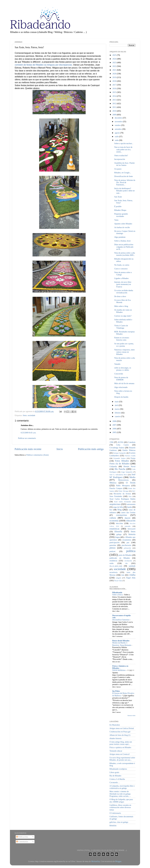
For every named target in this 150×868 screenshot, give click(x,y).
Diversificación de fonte (124, 176)
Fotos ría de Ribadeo (120, 464)
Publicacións (22, 837)
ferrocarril (132, 529)
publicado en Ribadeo (120, 558)
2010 (115, 111)
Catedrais (132, 442)
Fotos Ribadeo (122, 461)
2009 (115, 115)
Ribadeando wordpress (118, 769)
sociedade (31, 415)
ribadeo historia (115, 738)
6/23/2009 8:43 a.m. (28, 433)
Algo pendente (120, 237)
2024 (115, 59)
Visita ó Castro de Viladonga (121, 327)
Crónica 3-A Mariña (117, 779)
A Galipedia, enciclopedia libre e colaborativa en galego (122, 787)
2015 (115, 92)
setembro (119, 129)
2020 (115, 74)
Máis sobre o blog (121, 306)
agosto (118, 133)
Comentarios (22, 842)
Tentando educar (116, 751)
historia (132, 534)
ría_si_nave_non (116, 566)
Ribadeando (117, 592)
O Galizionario (115, 813)
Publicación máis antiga (91, 449)
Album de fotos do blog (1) (120, 735)
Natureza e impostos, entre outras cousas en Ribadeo (124, 352)
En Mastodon (115, 725)
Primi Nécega (123, 491)
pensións (113, 545)
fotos (25, 415)
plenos (113, 548)
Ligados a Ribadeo (121, 278)
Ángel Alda (131, 578)
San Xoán (118, 197)
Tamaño (117, 364)
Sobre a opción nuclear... (124, 143)
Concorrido (119, 374)
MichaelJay (96, 861)
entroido (128, 526)
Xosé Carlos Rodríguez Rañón (122, 499)
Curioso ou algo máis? (123, 316)
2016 (115, 88)
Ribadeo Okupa (120, 210)
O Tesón (131, 483)
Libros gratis (114, 772)
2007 (115, 425)
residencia (113, 561)
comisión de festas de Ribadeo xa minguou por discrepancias (43, 65)
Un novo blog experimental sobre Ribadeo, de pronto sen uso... (122, 759)
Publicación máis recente (28, 449)
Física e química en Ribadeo (120, 747)
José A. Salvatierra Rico (118, 475)
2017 (115, 85)
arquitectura (115, 504)
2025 (115, 55)
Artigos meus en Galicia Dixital (122, 728)
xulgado (118, 578)
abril (117, 405)
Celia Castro (122, 445)
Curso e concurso (121, 269)
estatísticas (114, 529)
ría (126, 563)
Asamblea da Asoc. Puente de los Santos (124, 164)
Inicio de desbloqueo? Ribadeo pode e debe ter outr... (125, 191)
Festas (133, 458)
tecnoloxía (113, 572)
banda (129, 507)
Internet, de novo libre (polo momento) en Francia (123, 284)
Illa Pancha (120, 469)
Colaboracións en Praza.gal (120, 732)
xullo (117, 137)
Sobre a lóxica (118, 595)
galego (119, 534)
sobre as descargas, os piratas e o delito (123, 369)
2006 (115, 429)
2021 (115, 70)
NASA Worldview (119, 670)
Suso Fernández (116, 496)
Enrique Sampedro (120, 453)
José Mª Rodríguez (122, 476)
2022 (115, 66)
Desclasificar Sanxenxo (121, 620)
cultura (113, 518)
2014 (115, 96)
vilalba (132, 575)
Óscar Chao (118, 581)
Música (113, 483)
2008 (115, 421)
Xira (130, 496)
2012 (115, 103)
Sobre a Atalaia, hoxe (122, 241)
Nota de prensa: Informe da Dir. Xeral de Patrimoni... (125, 182)
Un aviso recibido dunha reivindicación (124, 292)
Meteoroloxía (123, 480)
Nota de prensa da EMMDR (121, 379)
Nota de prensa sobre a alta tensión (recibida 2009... (125, 254)
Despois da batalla (121, 397)
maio (117, 402)
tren (123, 575)
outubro (118, 125)
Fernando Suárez (120, 458)
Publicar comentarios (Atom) (38, 455)
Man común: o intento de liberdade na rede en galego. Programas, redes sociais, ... (120, 794)
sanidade (132, 566)
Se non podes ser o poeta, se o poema (124, 345)
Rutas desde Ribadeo (121, 641)
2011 (115, 107)
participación (114, 542)
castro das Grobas (128, 512)
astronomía (131, 504)
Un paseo (118, 169)
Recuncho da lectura (122, 494)
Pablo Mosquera (123, 486)
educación (131, 521)
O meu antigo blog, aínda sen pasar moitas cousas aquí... (121, 743)
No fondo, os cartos (122, 265)
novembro (119, 122)
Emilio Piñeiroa (129, 450)
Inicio (60, 449)
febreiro (118, 413)
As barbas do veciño (122, 227)
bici (111, 510)
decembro (119, 118)
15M (111, 442)
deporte (128, 518)
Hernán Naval (130, 466)
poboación (127, 548)
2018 (115, 81)
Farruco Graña (130, 456)
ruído (112, 563)
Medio (132, 477)
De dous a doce (120, 296)
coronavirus (122, 515)
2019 (115, 77)
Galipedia (113, 466)
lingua (117, 537)
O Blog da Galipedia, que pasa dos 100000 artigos (121, 801)
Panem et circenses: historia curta (122, 339)
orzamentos (127, 540)
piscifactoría (126, 545)
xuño (117, 140)
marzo (117, 409)
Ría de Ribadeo (115, 776)
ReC (134, 491)
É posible (118, 206)
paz (128, 542)
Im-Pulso (116, 691)
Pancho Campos (116, 488)
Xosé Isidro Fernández (123, 502)
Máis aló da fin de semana (124, 383)
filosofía (118, 532)
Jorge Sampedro (127, 472)
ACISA (121, 442)
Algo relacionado (121, 387)
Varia (116, 220)
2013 (115, 100)
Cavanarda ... (115, 782)
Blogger (118, 861)
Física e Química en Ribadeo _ (120, 667)
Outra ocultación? (121, 155)
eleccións (119, 523)
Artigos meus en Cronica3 (120, 754)
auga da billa (118, 507)
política (131, 551)
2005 (115, 432)
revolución (128, 561)
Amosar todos (131, 715)
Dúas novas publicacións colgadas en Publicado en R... (124, 247)
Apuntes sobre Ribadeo (123, 224)
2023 (115, 62)
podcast (112, 551)
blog (120, 510)
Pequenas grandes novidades (121, 215)
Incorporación (120, 159)
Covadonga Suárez (117, 448)
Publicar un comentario (27, 438)
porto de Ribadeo (125, 555)
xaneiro (118, 416)
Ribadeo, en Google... (123, 173)
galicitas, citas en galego (119, 822)
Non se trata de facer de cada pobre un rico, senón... (123, 149)
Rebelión (113, 826)
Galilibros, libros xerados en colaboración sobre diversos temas (120, 807)
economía (114, 521)
